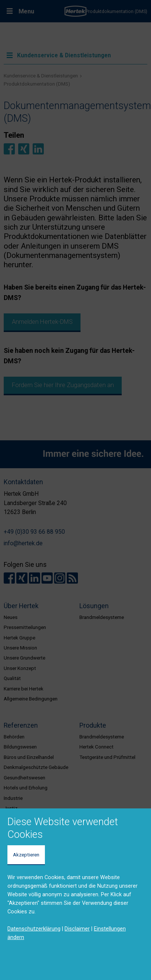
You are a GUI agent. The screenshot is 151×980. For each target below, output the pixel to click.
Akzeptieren (26, 855)
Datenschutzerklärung (34, 929)
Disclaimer (77, 929)
